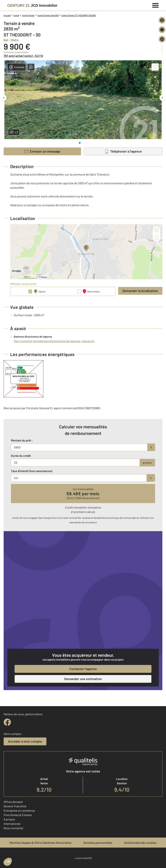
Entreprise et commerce (19, 810)
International (12, 824)
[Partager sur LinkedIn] (162, 39)
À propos (9, 819)
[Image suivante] (162, 98)
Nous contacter (14, 828)
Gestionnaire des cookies (140, 843)
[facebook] (7, 722)
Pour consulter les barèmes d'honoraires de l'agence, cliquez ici (54, 341)
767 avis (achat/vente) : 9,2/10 (23, 56)
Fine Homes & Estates (18, 815)
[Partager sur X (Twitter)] (162, 30)
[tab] (80, 143)
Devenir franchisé (15, 806)
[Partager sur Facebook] (162, 20)
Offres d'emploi (13, 802)
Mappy (44, 277)
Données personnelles (98, 843)
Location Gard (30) (83, 858)
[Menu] (156, 5)
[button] (31, 67)
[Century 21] (32, 5)
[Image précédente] (4, 98)
